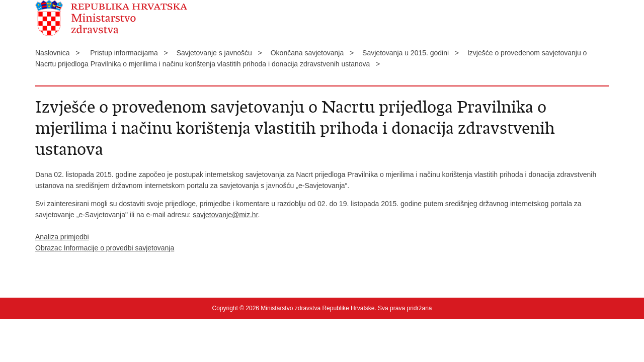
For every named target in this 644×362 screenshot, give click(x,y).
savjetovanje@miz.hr (225, 215)
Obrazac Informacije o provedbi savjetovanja (105, 248)
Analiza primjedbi (62, 237)
